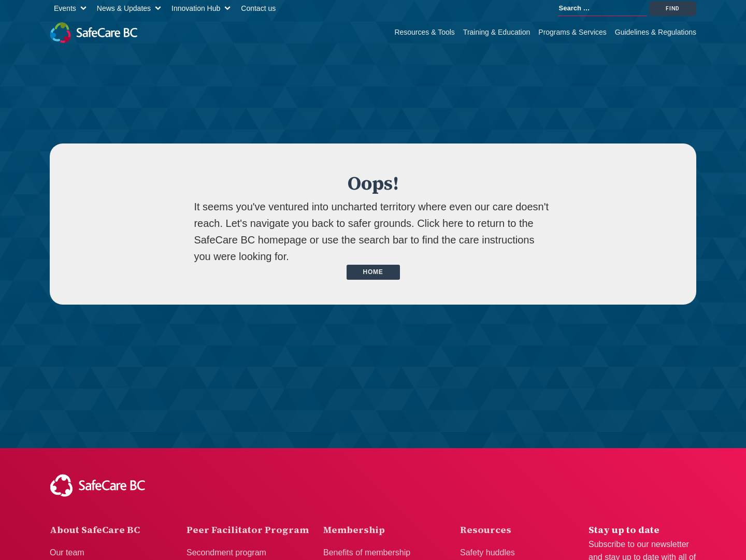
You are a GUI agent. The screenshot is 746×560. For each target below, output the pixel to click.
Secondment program (226, 552)
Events (65, 8)
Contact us (258, 8)
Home (373, 272)
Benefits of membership (367, 552)
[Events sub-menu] (85, 9)
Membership (354, 530)
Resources (486, 530)
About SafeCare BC (95, 530)
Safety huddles (487, 552)
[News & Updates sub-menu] (160, 9)
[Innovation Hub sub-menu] (229, 9)
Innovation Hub (196, 8)
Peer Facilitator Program (248, 530)
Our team (67, 552)
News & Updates (124, 8)
